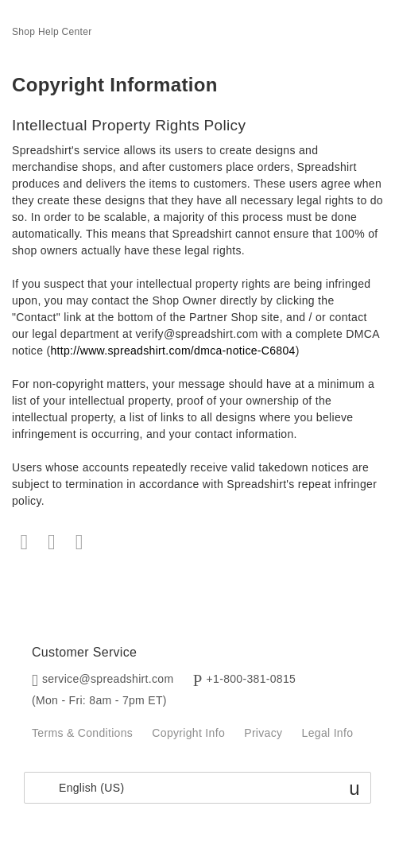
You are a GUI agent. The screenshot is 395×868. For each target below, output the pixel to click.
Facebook (24, 542)
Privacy (263, 733)
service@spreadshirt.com (108, 679)
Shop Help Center (52, 32)
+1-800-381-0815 (252, 679)
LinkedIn (79, 542)
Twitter (52, 542)
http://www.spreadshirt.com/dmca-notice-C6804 (172, 351)
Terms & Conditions (82, 733)
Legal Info (328, 733)
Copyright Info (188, 733)
